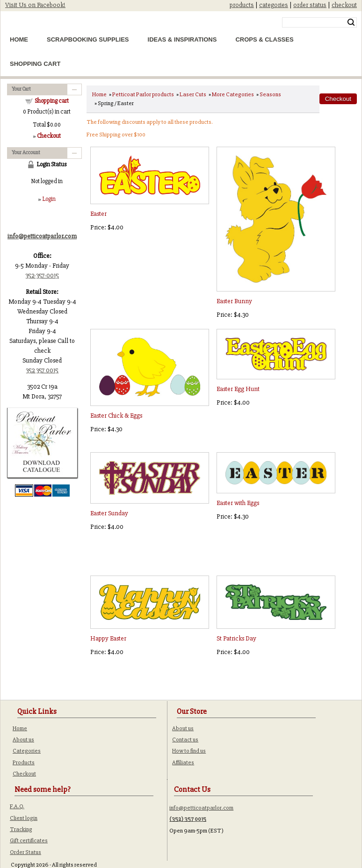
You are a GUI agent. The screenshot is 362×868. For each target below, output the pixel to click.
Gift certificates (29, 840)
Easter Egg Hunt (238, 389)
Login (49, 199)
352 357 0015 (42, 370)
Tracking (21, 829)
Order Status (25, 852)
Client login (24, 818)
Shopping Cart (35, 64)
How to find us (189, 751)
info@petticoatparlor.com (201, 808)
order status (310, 5)
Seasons (270, 94)
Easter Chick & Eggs (116, 416)
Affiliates (183, 762)
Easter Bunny (234, 301)
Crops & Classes (264, 39)
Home (19, 39)
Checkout (24, 774)
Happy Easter (108, 638)
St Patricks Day (236, 638)
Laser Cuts (193, 94)
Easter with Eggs (238, 503)
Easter (98, 214)
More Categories (233, 94)
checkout (344, 5)
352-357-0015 (42, 275)
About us (23, 740)
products (242, 5)
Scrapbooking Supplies (88, 39)
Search (351, 22)
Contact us (185, 740)
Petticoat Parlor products (143, 94)
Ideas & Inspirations (182, 39)
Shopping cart (52, 101)
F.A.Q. (17, 806)
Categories (27, 751)
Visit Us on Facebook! (35, 5)
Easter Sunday (109, 513)
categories (274, 5)
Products (24, 762)
